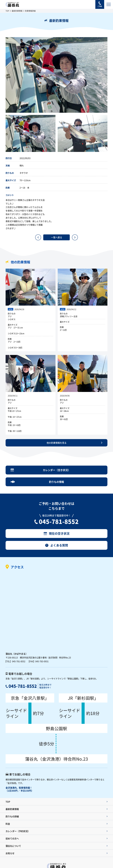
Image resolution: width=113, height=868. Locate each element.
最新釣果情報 (17, 11)
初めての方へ (12, 838)
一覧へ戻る (57, 237)
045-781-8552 (59, 521)
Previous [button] (3, 75)
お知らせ (10, 853)
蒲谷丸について (13, 846)
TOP (7, 11)
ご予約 (100, 6)
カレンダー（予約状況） (18, 831)
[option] (56, 75)
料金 (8, 824)
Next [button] (110, 75)
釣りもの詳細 (12, 816)
